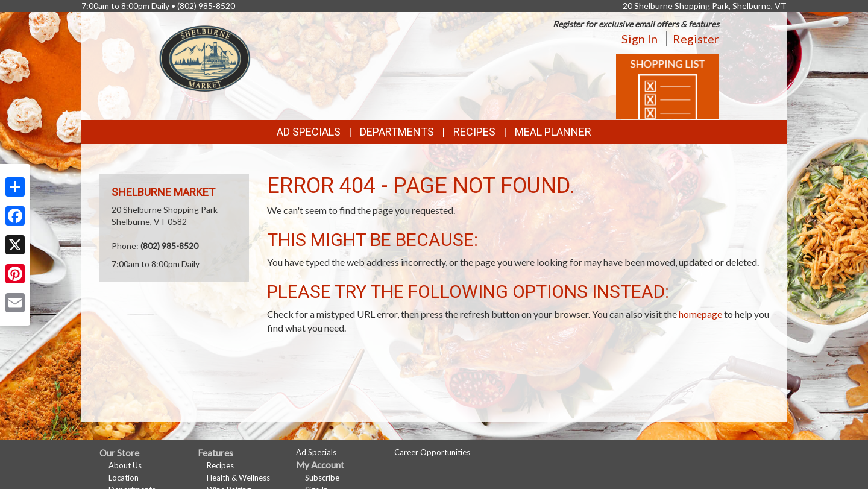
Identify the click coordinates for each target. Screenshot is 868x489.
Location (124, 478)
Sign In (640, 39)
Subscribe (322, 478)
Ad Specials (309, 132)
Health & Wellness (238, 478)
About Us (125, 465)
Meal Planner (553, 132)
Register (696, 39)
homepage (700, 314)
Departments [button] (397, 132)
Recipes (474, 132)
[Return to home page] (205, 58)
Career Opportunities (432, 452)
